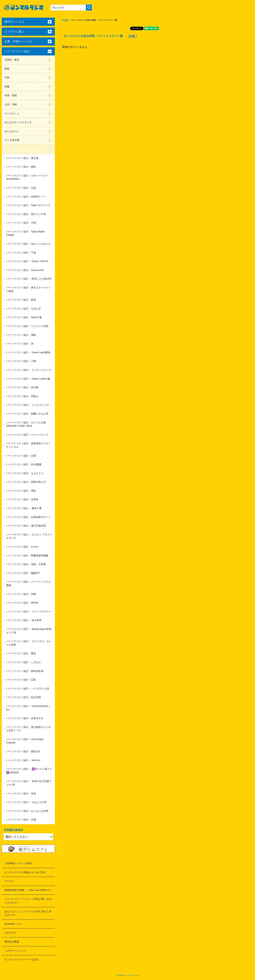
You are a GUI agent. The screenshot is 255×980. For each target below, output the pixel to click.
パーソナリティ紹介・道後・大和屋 (26, 564)
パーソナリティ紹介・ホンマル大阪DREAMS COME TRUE (26, 424)
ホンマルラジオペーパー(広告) (21, 960)
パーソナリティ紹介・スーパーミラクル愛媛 (29, 583)
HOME (65, 20)
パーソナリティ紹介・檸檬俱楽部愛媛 (27, 556)
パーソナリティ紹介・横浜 (21, 167)
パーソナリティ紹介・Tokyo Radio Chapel (25, 233)
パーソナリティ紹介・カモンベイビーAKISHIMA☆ (27, 177)
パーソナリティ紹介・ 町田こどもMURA (29, 279)
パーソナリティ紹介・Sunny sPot (25, 270)
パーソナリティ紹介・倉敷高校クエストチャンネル (29, 445)
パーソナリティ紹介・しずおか (24, 662)
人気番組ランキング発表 (18, 863)
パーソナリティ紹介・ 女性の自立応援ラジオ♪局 (29, 783)
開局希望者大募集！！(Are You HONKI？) (28, 890)
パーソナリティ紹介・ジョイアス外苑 (27, 326)
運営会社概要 (12, 942)
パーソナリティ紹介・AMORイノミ (26, 197)
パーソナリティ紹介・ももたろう (25, 473)
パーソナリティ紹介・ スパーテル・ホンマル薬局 (29, 643)
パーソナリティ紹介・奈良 (21, 793)
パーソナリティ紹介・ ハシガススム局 (28, 689)
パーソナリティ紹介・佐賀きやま (25, 718)
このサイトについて (16, 951)
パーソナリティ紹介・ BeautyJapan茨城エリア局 (29, 631)
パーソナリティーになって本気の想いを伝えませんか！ (28, 901)
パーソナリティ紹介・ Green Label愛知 (28, 352)
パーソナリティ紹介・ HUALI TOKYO (27, 261)
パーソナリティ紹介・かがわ (22, 547)
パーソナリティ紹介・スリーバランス (27, 435)
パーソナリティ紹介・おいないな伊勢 (27, 811)
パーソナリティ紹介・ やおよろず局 (26, 802)
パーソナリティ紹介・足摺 (21, 456)
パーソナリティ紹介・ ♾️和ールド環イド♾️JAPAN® (29, 771)
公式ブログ (11, 933)
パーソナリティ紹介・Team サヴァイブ (28, 205)
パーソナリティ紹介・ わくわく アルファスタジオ (29, 536)
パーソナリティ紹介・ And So (23, 760)
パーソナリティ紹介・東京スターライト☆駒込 (29, 289)
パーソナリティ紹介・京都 (21, 820)
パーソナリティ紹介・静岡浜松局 (25, 671)
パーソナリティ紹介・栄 (20, 344)
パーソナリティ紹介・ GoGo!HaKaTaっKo (28, 708)
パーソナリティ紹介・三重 (21, 361)
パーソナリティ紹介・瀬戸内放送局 (26, 526)
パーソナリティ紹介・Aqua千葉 (24, 317)
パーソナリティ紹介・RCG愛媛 (24, 464)
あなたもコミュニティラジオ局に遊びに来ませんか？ (28, 913)
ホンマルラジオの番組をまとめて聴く (25, 872)
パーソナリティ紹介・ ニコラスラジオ (28, 405)
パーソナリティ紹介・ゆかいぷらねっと (29, 244)
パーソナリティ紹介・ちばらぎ (24, 309)
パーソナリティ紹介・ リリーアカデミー (29, 612)
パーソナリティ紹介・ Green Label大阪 (28, 379)
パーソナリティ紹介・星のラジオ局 (26, 214)
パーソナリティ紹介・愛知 (21, 653)
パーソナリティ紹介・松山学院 (24, 697)
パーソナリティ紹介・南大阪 (22, 387)
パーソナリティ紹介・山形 (21, 188)
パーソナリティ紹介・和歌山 (22, 396)
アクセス (9, 881)
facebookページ (13, 924)
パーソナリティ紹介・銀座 (21, 300)
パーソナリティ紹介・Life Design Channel (25, 741)
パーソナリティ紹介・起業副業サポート (29, 517)
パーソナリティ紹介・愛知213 (23, 751)
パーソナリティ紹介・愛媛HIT (23, 573)
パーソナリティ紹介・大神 (21, 223)
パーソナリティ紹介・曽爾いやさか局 (27, 414)
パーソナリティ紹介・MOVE (22, 603)
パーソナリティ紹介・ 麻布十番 (24, 508)
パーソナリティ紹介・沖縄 (21, 594)
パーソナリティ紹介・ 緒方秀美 (24, 620)
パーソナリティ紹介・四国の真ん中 (26, 482)
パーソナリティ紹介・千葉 (21, 253)
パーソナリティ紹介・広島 (21, 680)
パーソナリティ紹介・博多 (21, 491)
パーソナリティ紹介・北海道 (22, 499)
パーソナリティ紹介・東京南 (22, 158)
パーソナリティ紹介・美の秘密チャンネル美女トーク (29, 729)
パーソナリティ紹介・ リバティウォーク (29, 370)
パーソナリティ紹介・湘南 (21, 335)
